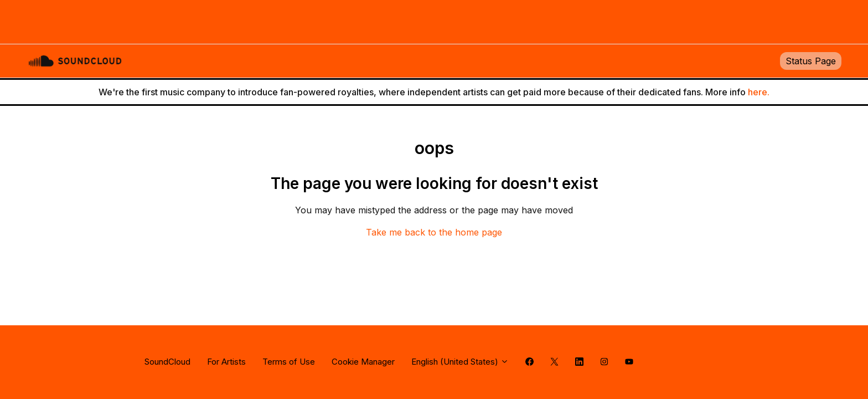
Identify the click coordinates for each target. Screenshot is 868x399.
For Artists (226, 362)
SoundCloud (167, 362)
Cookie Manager (363, 362)
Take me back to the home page (434, 232)
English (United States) (460, 362)
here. (759, 92)
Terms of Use (289, 362)
